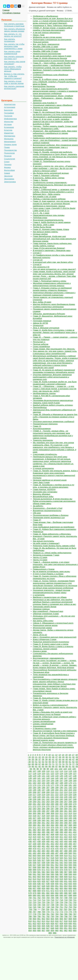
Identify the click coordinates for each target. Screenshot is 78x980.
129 (34, 776)
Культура (8, 130)
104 (70, 769)
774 (66, 912)
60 (67, 762)
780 (43, 914)
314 (75, 813)
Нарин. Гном (39, 35)
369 (75, 825)
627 (48, 881)
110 (48, 771)
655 (75, 886)
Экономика (9, 179)
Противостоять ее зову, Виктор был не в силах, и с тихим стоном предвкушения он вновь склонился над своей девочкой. (53, 21)
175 (43, 785)
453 (57, 844)
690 (34, 895)
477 (66, 848)
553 (61, 865)
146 (61, 778)
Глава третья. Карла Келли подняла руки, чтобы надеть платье (52, 245)
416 (39, 837)
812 (39, 921)
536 (34, 863)
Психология (9, 153)
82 (40, 766)
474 (52, 848)
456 (70, 844)
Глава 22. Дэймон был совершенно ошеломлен (54, 529)
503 (34, 855)
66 (36, 764)
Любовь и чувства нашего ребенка (49, 199)
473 (48, 848)
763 (65, 909)
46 (70, 759)
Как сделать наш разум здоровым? (15, 63)
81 (36, 766)
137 (70, 776)
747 (43, 907)
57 (56, 762)
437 (34, 841)
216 (30, 795)
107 (34, 771)
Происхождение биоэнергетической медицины (55, 670)
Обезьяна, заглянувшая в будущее (49, 314)
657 (34, 888)
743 (75, 905)
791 (43, 916)
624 (34, 881)
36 (36, 759)
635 (34, 884)
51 (36, 762)
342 (52, 820)
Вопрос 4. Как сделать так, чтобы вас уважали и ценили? (14, 76)
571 (43, 870)
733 (30, 905)
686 (66, 893)
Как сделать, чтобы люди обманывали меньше (13, 69)
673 (57, 891)
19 (30, 757)
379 (70, 827)
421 (61, 837)
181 (70, 785)
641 (61, 884)
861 (61, 930)
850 (61, 928)
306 (39, 813)
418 (48, 837)
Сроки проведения (41, 346)
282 (30, 809)
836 (48, 926)
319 (48, 816)
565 (66, 867)
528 (48, 860)
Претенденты (40, 407)
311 (61, 813)
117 (30, 773)
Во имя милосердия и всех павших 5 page (52, 56)
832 (30, 926)
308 (48, 813)
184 (34, 788)
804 (52, 919)
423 (70, 837)
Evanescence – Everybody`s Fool (47, 508)
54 (46, 762)
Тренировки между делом (44, 607)
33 (77, 757)
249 (30, 802)
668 (34, 891)
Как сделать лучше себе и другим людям (14, 82)
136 (66, 776)
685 (61, 893)
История (8, 124)
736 (43, 905)
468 (75, 846)
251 (39, 802)
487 (61, 851)
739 (57, 905)
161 (30, 783)
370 (30, 827)
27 (56, 757)
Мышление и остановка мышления (49, 49)
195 (34, 790)
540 (52, 863)
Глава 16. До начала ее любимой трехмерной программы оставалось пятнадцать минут (54, 371)
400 (66, 832)
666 (75, 888)
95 (34, 769)
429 (48, 839)
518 (52, 858)
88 (60, 766)
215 (75, 792)
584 (52, 872)
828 (61, 923)
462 (48, 846)
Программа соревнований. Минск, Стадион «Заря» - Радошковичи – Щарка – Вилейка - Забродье (53, 98)
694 (52, 895)
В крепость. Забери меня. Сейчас (49, 178)
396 (48, 832)
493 (39, 853)
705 (52, 898)
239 (34, 799)
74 (63, 764)
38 (43, 759)
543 (66, 863)
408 (52, 834)
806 (61, 919)
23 (43, 757)
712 (34, 900)
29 (63, 757)
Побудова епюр (40, 218)
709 (70, 898)
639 (52, 884)
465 (61, 846)
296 (43, 811)
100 (52, 769)
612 (30, 879)
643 (70, 884)
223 (61, 795)
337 (30, 820)
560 (43, 867)
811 (34, 921)
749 (52, 907)
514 (34, 858)
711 (30, 900)
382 (34, 830)
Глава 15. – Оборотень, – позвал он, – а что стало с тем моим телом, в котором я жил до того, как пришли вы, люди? (55, 389)
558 (34, 867)
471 (39, 848)
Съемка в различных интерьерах (48, 307)
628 (52, 881)
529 (52, 860)
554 (66, 865)
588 (70, 872)
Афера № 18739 (40, 323)
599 (70, 874)
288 (57, 809)
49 (30, 762)
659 (43, 888)
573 (52, 870)
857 (43, 930)
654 (70, 886)
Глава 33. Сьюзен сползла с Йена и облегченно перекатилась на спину (55, 577)
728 (57, 902)
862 (66, 930)
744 (30, 907)
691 (39, 895)
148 (70, 778)
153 (43, 780)
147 (66, 778)
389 (66, 830)
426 (34, 839)
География (9, 113)
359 (30, 825)
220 (48, 795)
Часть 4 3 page (40, 560)
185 (39, 788)
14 (63, 755)
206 (34, 792)
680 (39, 893)
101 (56, 769)
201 (61, 790)
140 (34, 778)
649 (48, 886)
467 (70, 846)
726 (48, 902)
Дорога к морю (40, 651)
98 (44, 769)
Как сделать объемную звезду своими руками (14, 30)
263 (43, 804)
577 (70, 870)
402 (75, 832)
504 (39, 855)
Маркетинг (9, 133)
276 (52, 806)
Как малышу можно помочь (45, 232)
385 (48, 830)
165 (48, 783)
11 (53, 755)
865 (50, 933)
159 (70, 780)
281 (75, 806)
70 (50, 764)
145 (57, 778)
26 (53, 757)
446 (75, 841)
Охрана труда (10, 144)
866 (55, 933)
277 (57, 806)
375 (52, 827)
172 (30, 785)
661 (52, 888)
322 (61, 816)
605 (48, 877)
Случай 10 (38, 260)
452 (52, 844)
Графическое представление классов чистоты (55, 138)
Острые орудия (40, 234)
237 (75, 797)
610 (70, 877)
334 (66, 818)
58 (60, 762)
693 (48, 895)
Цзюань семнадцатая (43, 724)
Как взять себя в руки (43, 621)
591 (34, 874)
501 (75, 853)
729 (61, 902)
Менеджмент (10, 142)
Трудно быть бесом (42, 227)
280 (70, 806)
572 (48, 870)
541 (57, 863)
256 (61, 802)
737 (48, 905)
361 (39, 825)
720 (70, 900)
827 (57, 923)
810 (30, 921)
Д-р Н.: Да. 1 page (41, 213)
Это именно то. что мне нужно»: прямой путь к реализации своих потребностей (55, 352)
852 (70, 928)
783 (57, 914)
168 (61, 783)
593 (43, 874)
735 (39, 905)
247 (70, 799)
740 (61, 905)
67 (40, 764)
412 (70, 834)
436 (30, 841)
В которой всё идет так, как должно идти (53, 262)
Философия (9, 170)
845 (39, 928)
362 (43, 825)
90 (67, 766)
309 (52, 813)
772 (57, 912)
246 (66, 799)
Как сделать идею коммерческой (12, 52)
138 (75, 776)
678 (30, 893)
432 (61, 839)
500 (70, 853)
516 (43, 858)
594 (48, 874)
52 (40, 762)
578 (75, 870)
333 (61, 818)
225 (70, 795)
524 (30, 860)
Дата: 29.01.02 (40, 635)
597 (61, 874)
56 (53, 762)
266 (57, 804)
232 (52, 797)
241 (43, 799)
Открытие (38, 325)
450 (43, 844)
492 (34, 853)
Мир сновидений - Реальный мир (48, 611)
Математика (10, 136)
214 (70, 792)
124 (61, 773)
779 (39, 914)
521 (66, 858)
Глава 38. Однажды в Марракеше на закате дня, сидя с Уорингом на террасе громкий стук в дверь (55, 417)
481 (34, 851)
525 (34, 860)
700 (30, 898)
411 (66, 834)
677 (75, 891)
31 (70, 757)
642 (66, 884)
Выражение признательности (47, 511)
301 (66, 811)
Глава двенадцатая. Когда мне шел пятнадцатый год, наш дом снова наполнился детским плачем (54, 239)
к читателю (39, 595)
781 (48, 914)
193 (75, 788)
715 (48, 900)
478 (70, 848)
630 (61, 881)
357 (70, 823)
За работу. (38, 506)
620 (66, 879)
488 (66, 851)
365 (57, 825)
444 (66, 841)
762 (61, 909)
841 (70, 926)
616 (48, 879)
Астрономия (10, 107)
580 (34, 872)
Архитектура (10, 104)
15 (66, 755)
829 (66, 923)
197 (43, 790)
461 (43, 846)
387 (57, 830)
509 (61, 855)
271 (30, 806)
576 (66, 870)
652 (61, 886)
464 (57, 846)
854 (30, 930)
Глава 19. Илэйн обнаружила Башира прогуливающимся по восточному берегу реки (54, 59)
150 (30, 780)
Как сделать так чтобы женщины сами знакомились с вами (14, 46)
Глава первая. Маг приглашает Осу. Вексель (54, 349)
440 (48, 841)
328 (39, 818)
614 (39, 879)
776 (75, 912)
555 (70, 865)
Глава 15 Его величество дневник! (49, 248)
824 (43, 923)
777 (30, 914)
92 (73, 766)
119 (39, 773)
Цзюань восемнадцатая (44, 721)
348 (30, 823)
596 (57, 874)
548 (39, 865)
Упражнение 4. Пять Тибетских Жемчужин (53, 25)
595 (52, 874)
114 (66, 771)
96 (38, 769)
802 (43, 919)
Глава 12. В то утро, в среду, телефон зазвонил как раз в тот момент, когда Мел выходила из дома (53, 122)
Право (7, 147)
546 (30, 865)
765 (74, 909)
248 (75, 799)
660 (48, 888)
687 (70, 893)
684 (57, 893)
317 (39, 816)
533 (70, 860)
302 (70, 811)
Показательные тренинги (45, 424)
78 (77, 764)
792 (48, 916)
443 (61, 841)
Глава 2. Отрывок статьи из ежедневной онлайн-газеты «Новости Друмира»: (52, 289)
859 (52, 930)
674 (61, 891)
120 (43, 773)
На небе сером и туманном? (46, 543)
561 (48, 867)
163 (39, 783)
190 (61, 788)
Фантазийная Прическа (44, 86)
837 (52, 926)
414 (30, 837)
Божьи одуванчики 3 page (44, 639)
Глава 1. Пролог (40, 180)
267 (61, 804)
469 (30, 848)
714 (43, 900)
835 (43, 926)
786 (70, 914)
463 (52, 846)
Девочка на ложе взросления (46, 107)
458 (30, 846)
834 (39, 926)
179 (61, 785)
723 (34, 902)
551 (52, 865)
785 (66, 914)
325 (75, 816)
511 (70, 855)
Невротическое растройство (47, 54)
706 (57, 898)
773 (61, 912)
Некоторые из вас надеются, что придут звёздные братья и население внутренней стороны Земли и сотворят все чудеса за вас (54, 602)
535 (30, 863)
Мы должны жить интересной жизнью (51, 173)
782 (52, 914)
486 (57, 851)
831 (75, 923)
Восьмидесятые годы (43, 496)
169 (66, 783)
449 (39, 844)
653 (66, 886)
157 (61, 780)
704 (48, 898)
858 (48, 930)
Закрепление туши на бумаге (47, 714)
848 (52, 928)
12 (56, 755)
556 (75, 865)
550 (48, 865)
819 (70, 921)
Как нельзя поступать (43, 541)
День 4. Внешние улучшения (46, 328)
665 (70, 888)
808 (70, 919)
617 (52, 879)
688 (75, 893)
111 (52, 771)
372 (39, 827)
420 (57, 837)
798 (75, 916)
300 (61, 811)
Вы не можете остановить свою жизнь (51, 571)
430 (52, 839)
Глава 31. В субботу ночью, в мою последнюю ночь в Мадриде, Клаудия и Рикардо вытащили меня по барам (55, 82)
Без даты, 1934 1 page (43, 225)
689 (30, 895)
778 (34, 914)
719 (66, 900)
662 (57, 888)
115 (70, 771)
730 (66, 902)
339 (39, 820)
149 (75, 778)
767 (34, 912)
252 (43, 802)
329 (43, 818)
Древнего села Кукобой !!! (45, 103)
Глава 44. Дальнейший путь (46, 698)
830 (70, 923)
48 (77, 759)
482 (39, 851)
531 (61, 860)
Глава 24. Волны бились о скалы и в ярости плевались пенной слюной (53, 648)
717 (57, 900)
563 (57, 867)
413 (75, 834)
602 (34, 877)
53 (43, 762)
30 (67, 757)
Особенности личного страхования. (50, 182)
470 (34, 848)
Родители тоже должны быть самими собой (54, 546)
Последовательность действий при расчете (54, 185)
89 (63, 766)
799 (30, 919)
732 (75, 902)
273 (39, 806)
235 (66, 797)
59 (63, 762)
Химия (7, 173)
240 (39, 799)
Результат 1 (39, 342)
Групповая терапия (42, 321)
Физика (7, 167)
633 (75, 881)
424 (75, 837)
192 (70, 788)
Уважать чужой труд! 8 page (46, 403)
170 (70, 783)
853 (75, 928)
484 (48, 851)
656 (30, 888)
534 (75, 860)
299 (57, 811)
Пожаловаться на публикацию (65, 937)
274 (43, 806)
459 (34, 846)
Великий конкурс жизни (44, 740)
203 (70, 790)
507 (52, 855)
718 (61, 900)
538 (43, 863)
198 (48, 790)
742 (70, 905)
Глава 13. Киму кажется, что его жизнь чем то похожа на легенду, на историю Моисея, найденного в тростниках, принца (55, 204)
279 (66, 806)
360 (34, 825)
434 (70, 839)
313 (70, 813)
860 (57, 930)
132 (48, 776)
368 (70, 825)
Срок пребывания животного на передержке (54, 527)
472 (43, 848)
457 (75, 844)
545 (75, 863)
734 (34, 905)
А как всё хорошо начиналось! (47, 32)
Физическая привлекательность (48, 220)
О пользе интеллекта (43, 468)
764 (70, 909)
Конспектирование (42, 428)
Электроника (10, 182)
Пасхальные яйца (41, 672)
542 (61, 863)
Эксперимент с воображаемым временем (52, 117)
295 (39, 811)
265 (52, 804)
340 (43, 820)
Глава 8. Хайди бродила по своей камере (52, 222)
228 (34, 797)
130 (39, 776)
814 (48, 921)
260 (30, 804)
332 (57, 818)
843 (30, 928)
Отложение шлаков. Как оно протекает (52, 68)
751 (61, 907)
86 (53, 766)
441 (52, 841)
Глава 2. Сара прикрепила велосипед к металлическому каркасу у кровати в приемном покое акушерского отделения (55, 91)
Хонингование (39, 726)
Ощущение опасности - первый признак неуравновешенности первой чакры (51, 591)
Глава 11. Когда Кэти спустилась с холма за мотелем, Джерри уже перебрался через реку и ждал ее (55, 332)
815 (52, 921)
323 (66, 816)
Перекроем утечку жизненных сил (49, 518)
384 (43, 830)
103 (65, 769)
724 (39, 902)
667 (30, 891)
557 (30, 867)
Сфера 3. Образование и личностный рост (53, 623)
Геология (8, 116)
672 (52, 891)
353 (52, 823)
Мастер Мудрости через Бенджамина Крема (54, 304)
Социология (9, 159)
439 (43, 841)
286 (48, 809)
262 (39, 804)
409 (57, 834)
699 (75, 895)
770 (48, 912)
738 (52, 905)
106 (30, 771)
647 (39, 886)
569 (34, 870)
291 (70, 809)
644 (75, 884)
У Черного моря (40, 110)
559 (39, 867)
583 (48, 872)
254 (52, 802)
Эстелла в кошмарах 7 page (46, 555)
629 (57, 881)
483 (43, 851)
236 (70, 797)
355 (61, 823)
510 (66, 855)
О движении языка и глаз (44, 728)
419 (52, 837)
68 (43, 764)
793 (52, 916)
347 (75, 820)
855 (34, 930)
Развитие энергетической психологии (51, 642)
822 (34, 923)
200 (57, 790)
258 (70, 802)
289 (61, 809)
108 (39, 771)
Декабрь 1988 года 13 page (45, 51)
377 (61, 827)
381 (30, 830)
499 (66, 853)
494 (43, 853)
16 (70, 755)
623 (30, 881)
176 (48, 785)
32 (73, 757)
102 (61, 769)
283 (34, 809)
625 (39, 881)
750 (57, 907)
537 (39, 863)
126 (70, 773)
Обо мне (37, 513)
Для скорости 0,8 (41, 267)
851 (66, 928)
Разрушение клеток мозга (45, 625)
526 (39, 860)
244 (57, 799)
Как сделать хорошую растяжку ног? (14, 58)
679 (34, 893)
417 (43, 837)
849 (57, 928)
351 (43, 823)
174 (39, 785)
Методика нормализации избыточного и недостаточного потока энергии (52, 284)
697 (66, 895)
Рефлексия (38, 532)
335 (70, 818)
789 (34, 916)
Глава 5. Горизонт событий (46, 175)
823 (39, 923)
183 (30, 788)
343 (57, 820)
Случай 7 (37, 253)
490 (75, 851)
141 (39, 778)
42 (56, 759)
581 (39, 872)
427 (39, 839)
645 (30, 886)
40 (50, 759)
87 (56, 766)
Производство (10, 150)
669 (39, 891)
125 (66, 773)
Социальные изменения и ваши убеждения (53, 105)
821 (30, 923)
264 (48, 804)
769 (43, 912)
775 (70, 912)
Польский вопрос (41, 42)
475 (57, 848)
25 (50, 757)
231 (48, 797)
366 (61, 825)
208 (43, 792)
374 (48, 827)
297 (48, 811)
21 (36, 757)
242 (48, 799)
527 (43, 860)
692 (43, 895)
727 (52, 902)
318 (43, 816)
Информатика (10, 119)
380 (75, 827)
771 (52, 912)
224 (66, 795)
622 (75, 879)
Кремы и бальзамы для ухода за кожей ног (52, 712)
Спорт (7, 162)
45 (67, 759)
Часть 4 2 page (40, 557)
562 (52, 867)
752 (66, 907)
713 (39, 900)
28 (60, 757)
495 (48, 853)
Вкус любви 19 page (42, 302)
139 (30, 778)
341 (48, 820)
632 (70, 881)
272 (34, 806)
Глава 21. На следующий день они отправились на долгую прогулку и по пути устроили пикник (55, 113)
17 (73, 755)
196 (39, 790)
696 (61, 895)
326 (30, 818)
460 (39, 846)
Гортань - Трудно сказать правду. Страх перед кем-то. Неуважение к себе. (55, 127)
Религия (8, 156)
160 (75, 780)
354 (57, 823)
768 (39, 912)
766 (30, 912)
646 (34, 886)
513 (30, 858)
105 (74, 769)
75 (67, 764)
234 (61, 797)
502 (30, 855)
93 (77, 766)
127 (75, 773)
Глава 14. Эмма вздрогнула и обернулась (52, 534)
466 (66, 846)
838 (57, 926)
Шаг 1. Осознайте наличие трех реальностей (55, 637)
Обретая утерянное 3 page (46, 614)
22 (40, 757)
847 (48, 928)
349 (34, 823)
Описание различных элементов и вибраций (53, 421)
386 (52, 830)
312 (66, 813)
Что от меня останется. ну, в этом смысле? (54, 269)
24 (46, 757)
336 (75, 818)
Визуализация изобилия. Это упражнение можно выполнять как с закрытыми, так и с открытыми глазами (55, 147)
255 (57, 802)
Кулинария (9, 127)
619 (61, 879)
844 (34, 928)
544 (70, 863)
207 (39, 792)
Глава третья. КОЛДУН (44, 489)
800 (34, 919)
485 (52, 851)
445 (70, 841)
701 (34, 898)
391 (75, 830)
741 (66, 905)
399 (61, 832)
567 (75, 867)
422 (66, 837)
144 (52, 778)
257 (66, 802)
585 (57, 872)
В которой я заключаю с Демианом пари (52, 250)
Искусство (9, 122)
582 (43, 872)
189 (57, 788)
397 (52, 832)
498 (61, 853)
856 (39, 930)
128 (30, 776)
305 (34, 813)
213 (66, 792)
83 (43, 766)
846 (43, 928)
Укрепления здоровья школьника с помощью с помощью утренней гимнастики (54, 294)
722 (30, 902)
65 (33, 764)
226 (75, 795)
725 (43, 902)
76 (70, 764)
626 (43, 881)
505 (43, 855)
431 (57, 839)
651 (57, 886)
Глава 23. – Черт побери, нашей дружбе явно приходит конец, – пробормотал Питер (54, 64)
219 (43, 795)
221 (52, 795)
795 (61, 916)
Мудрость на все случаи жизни (47, 37)
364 (52, 825)
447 (30, 844)
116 (75, 771)
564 (61, 867)
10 (50, 755)
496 (52, 853)
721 (75, 900)
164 (43, 783)
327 (34, 818)
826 (52, 923)
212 (61, 792)
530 (57, 860)
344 (61, 820)
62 (73, 762)
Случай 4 (37, 264)
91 (70, 766)
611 (75, 877)
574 (57, 870)
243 (52, 799)
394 (39, 832)
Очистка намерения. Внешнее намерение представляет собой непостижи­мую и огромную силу (52, 377)
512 (75, 855)
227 (30, 797)
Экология (8, 176)
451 (48, 844)
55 (50, 762)
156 (57, 780)
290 (66, 809)
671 (48, 891)
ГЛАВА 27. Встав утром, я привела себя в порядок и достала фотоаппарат (52, 29)
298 (52, 811)
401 (70, 832)
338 (34, 820)
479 (75, 848)
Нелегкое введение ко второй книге (50, 480)
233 (57, 797)
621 (70, 879)
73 (60, 764)
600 (75, 874)
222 (57, 795)
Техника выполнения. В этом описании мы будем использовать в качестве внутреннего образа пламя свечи (54, 501)
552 (57, 865)
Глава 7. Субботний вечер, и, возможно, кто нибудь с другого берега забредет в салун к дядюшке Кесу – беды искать (53, 192)
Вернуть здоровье (41, 494)
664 (66, 888)
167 (57, 783)
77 (73, 764)
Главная (6, 10)
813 (43, 921)
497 (57, 853)
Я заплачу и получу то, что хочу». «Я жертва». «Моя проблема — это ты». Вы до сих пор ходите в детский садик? (55, 168)
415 (34, 837)
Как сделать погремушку (9, 40)
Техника (8, 164)
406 (43, 834)
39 (46, 759)
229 (39, 797)
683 (52, 893)
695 (57, 895)
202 (66, 790)
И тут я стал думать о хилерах (48, 574)
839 (61, 926)
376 (57, 827)
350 (39, 823)
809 (75, 919)
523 (75, 858)
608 (61, 877)
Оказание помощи (41, 609)
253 (48, 802)
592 (39, 874)
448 (34, 844)
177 (52, 785)
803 (48, 919)
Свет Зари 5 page (41, 482)
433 (66, 839)
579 (30, 872)
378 (66, 827)
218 (39, 795)
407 (48, 834)
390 (70, 830)
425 (30, 839)
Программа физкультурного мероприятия (53, 400)
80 (33, 766)
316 (34, 816)
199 (52, 790)
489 (70, 851)
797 (70, 916)
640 (57, 884)
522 (70, 858)
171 (75, 783)
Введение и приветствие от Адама (50, 597)
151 (34, 780)
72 (56, 764)
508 (57, 855)
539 (48, 863)
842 (75, 926)
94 (31, 769)
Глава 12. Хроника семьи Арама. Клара (51, 229)
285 (43, 809)
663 (61, 888)
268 (66, 804)
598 (66, 874)
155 (52, 780)
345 (66, 820)
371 (34, 827)
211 (57, 792)
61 (70, 762)
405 (39, 834)
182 (75, 785)
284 (39, 809)
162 (34, 783)
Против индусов (40, 344)
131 (43, 776)
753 (70, 907)
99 (48, 769)
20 (33, 757)
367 (66, 825)
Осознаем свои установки (45, 492)
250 (34, 802)
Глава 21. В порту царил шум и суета (50, 644)
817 (61, 921)
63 (77, 762)
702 (39, 898)
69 (46, 764)
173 (34, 785)
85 (50, 766)
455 (66, 844)
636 (39, 884)
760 (52, 909)
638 (48, 884)
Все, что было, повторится (46, 44)
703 (43, 898)
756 (35, 909)
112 (57, 771)
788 (30, 916)
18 (76, 755)
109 (43, 771)
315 (30, 816)
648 (43, 886)
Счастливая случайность (45, 454)
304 (30, 813)
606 (52, 877)
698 (70, 895)
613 (34, 879)
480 (30, 851)
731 (70, 902)
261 (34, 804)
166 (52, 783)
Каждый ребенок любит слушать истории (53, 405)
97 (41, 769)
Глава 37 (37, 520)
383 (39, 830)
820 (75, 921)
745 (34, 907)
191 (66, 788)
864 (75, 930)
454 (61, 844)
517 (48, 858)
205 (30, 792)
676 (70, 891)
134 (57, 776)
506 (48, 855)
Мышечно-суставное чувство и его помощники (55, 731)
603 (39, 877)
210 (52, 792)
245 (61, 799)
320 (52, 816)
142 (43, 778)
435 (75, 839)
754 (75, 907)
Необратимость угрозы (44, 393)
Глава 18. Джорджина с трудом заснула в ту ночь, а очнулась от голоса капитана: (54, 486)
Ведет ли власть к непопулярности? (50, 705)
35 (33, 759)
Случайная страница (11, 13)
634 (30, 884)
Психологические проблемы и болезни (51, 515)
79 (30, 766)
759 (48, 909)
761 (56, 909)
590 (30, 874)
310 (57, 813)
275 (48, 806)
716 (52, 900)
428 (43, 839)
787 (75, 914)
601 (30, 877)
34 (30, 759)
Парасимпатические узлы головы (49, 215)
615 (43, 879)
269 (70, 804)
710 (75, 898)
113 (61, 771)
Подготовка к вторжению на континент (52, 40)
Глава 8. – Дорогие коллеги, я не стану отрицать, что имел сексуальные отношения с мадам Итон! (55, 564)
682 (48, 893)
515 (39, 858)
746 (39, 907)
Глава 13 (37, 426)
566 (70, 867)
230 (43, 797)
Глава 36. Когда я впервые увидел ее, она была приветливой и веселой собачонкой (55, 383)
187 (48, 788)
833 (34, 926)
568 (30, 870)
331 (52, 818)
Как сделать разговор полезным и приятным (14, 25)
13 (60, 755)
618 (57, 879)
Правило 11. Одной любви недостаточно (52, 553)
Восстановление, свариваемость (48, 658)
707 (61, 898)
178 (57, 785)
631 (66, 881)
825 (48, 923)
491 (30, 853)
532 (66, 860)
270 (75, 804)
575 (61, 870)
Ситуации (38, 77)
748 (48, 907)
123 (57, 773)
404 (34, 834)
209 (48, 792)
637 (43, 884)
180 (66, 785)
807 (66, 919)
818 (66, 921)
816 (57, 921)
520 (61, 858)
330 (48, 818)
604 (43, 877)
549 (43, 865)
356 (66, 823)
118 (34, 773)
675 (66, 891)
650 (52, 886)
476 (61, 848)
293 (30, 811)
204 (75, 790)
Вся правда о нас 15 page (44, 197)
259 (75, 802)
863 (70, 930)
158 (66, 780)
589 (75, 872)
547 (34, 865)
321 (57, 816)
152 (39, 780)
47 (73, 759)
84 (46, 766)
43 (60, 759)
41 (53, 759)
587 (66, 872)
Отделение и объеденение (45, 16)
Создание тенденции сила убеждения (50, 75)
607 (57, 877)
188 (52, 788)
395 (43, 832)
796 (66, 916)
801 (39, 919)
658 (39, 888)
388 (61, 830)
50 (33, 762)
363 (48, 825)
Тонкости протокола (43, 440)
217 (34, 795)
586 (61, 872)
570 (39, 870)
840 (66, 926)
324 (70, 816)
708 (66, 898)
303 (75, 811)
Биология (8, 110)
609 (66, 877)
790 (39, 916)
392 (30, 832)
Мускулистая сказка (42, 628)
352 (48, 823)
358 (75, 823)
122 (52, 773)
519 (57, 858)
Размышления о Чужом (44, 569)
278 (61, 806)
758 (43, 909)
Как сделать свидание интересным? (14, 87)
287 (52, 809)
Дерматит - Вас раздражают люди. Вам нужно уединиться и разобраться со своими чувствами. (55, 133)
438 (39, 841)
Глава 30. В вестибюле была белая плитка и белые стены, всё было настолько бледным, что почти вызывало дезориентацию (54, 735)
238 (30, 799)
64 (30, 764)
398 (57, 832)
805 (57, 919)
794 (57, 916)
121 (48, 773)
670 (43, 891)
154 (48, 780)
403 (30, 834)
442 (57, 841)
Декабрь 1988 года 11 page (45, 47)
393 (34, 832)
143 (48, 778)
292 (75, 809)
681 (43, 893)
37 (40, 759)
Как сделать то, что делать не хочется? (13, 35)
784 (61, 914)
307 (43, 813)
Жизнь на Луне (40, 187)
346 (70, 820)
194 (30, 790)
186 (43, 788)
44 (63, 759)
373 (43, 827)
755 (30, 909)
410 (61, 834)
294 (34, 811)
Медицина (9, 139)
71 (53, 764)
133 (52, 776)
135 (61, 776)
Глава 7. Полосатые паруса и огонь (49, 281)
